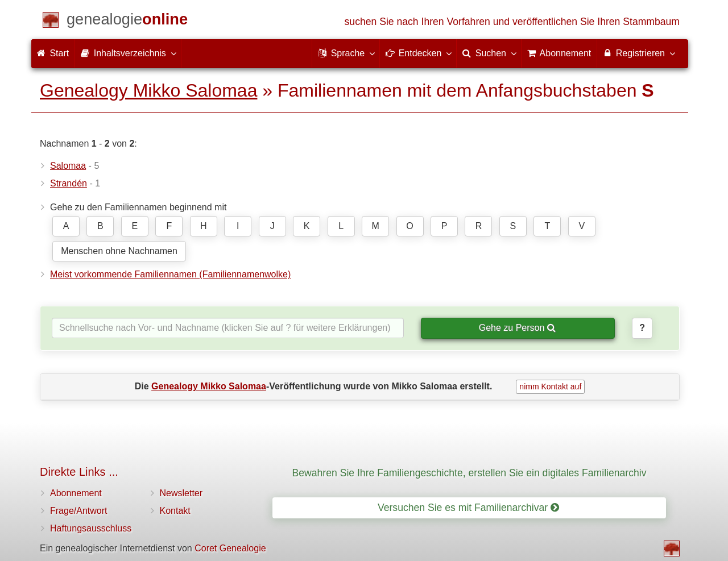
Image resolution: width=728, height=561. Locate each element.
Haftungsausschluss (91, 528)
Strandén (69, 183)
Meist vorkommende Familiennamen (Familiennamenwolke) (170, 274)
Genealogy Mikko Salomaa (148, 90)
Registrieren (638, 53)
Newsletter (181, 493)
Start (53, 53)
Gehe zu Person (517, 328)
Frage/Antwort (78, 511)
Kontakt (175, 511)
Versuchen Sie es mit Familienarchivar (468, 508)
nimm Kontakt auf (550, 387)
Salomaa (68, 166)
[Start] (127, 21)
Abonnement (76, 493)
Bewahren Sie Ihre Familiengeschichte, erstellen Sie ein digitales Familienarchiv (470, 473)
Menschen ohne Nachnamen (119, 251)
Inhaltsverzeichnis (128, 53)
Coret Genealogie (230, 548)
